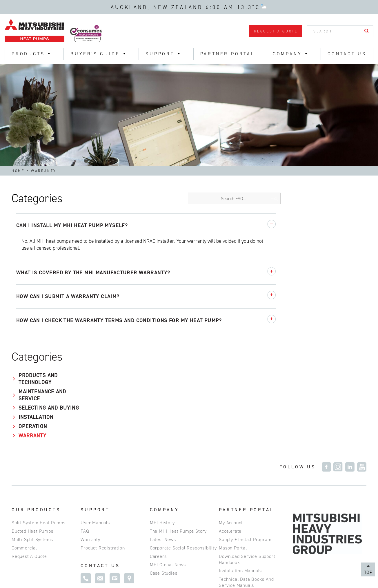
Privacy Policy (31, 569)
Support (164, 54)
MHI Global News (168, 463)
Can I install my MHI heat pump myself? (163, 225)
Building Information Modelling (252, 534)
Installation (32, 266)
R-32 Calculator (235, 508)
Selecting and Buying (35, 253)
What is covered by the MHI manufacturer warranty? (184, 273)
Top (368, 572)
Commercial (24, 446)
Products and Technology (35, 220)
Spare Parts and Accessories (249, 492)
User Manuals (95, 421)
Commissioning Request (244, 525)
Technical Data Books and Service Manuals (246, 480)
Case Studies (164, 471)
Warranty (29, 284)
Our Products (36, 408)
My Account (231, 421)
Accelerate (230, 429)
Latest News (163, 438)
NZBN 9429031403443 (144, 569)
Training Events (236, 517)
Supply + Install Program (245, 438)
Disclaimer (99, 569)
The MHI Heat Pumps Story (178, 429)
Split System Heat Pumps (38, 421)
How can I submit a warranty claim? (159, 296)
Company (165, 408)
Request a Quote (276, 31)
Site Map (68, 569)
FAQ (85, 429)
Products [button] (32, 54)
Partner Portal (228, 54)
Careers (158, 454)
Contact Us (347, 54)
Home (18, 171)
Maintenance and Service (39, 237)
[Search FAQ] (320, 198)
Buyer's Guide (99, 54)
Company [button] (291, 54)
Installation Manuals (240, 469)
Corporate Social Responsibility (183, 446)
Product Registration (103, 446)
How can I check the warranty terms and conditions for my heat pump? (210, 320)
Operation (29, 275)
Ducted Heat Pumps (32, 429)
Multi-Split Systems (32, 438)
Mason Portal (233, 446)
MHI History (162, 421)
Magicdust (356, 574)
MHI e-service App (239, 500)
